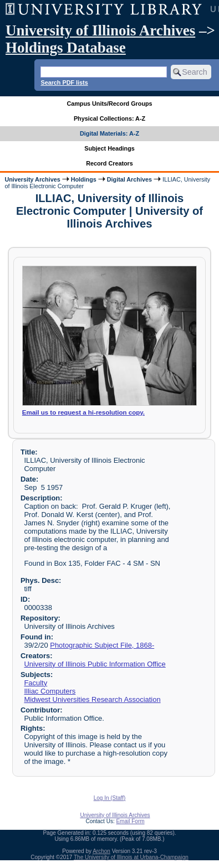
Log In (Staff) (110, 798)
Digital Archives (129, 179)
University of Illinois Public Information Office (95, 664)
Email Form (130, 821)
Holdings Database (66, 48)
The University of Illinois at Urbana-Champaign (131, 857)
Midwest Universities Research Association (92, 699)
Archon (101, 851)
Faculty (35, 683)
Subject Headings (109, 148)
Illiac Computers (50, 691)
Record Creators (109, 163)
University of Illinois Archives (100, 30)
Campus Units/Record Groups (109, 104)
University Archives (32, 179)
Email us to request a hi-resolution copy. (83, 412)
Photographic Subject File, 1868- (102, 645)
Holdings (84, 179)
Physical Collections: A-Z (109, 118)
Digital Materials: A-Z (109, 133)
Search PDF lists (64, 82)
